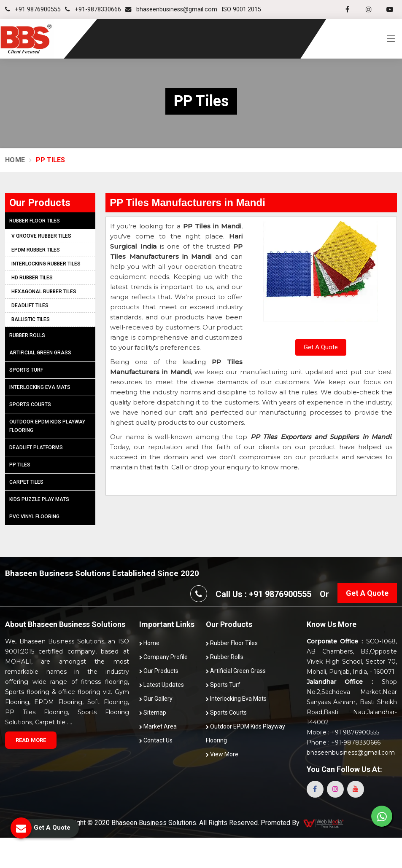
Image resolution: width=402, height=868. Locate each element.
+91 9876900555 (33, 9)
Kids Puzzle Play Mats (39, 499)
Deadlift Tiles (30, 305)
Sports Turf (26, 370)
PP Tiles (20, 465)
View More (222, 754)
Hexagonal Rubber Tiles (44, 292)
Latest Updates (162, 685)
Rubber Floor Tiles (35, 221)
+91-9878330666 (93, 9)
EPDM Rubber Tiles (36, 250)
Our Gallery (156, 699)
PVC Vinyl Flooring (34, 517)
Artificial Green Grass (40, 353)
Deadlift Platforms (36, 447)
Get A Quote (321, 347)
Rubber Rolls (27, 335)
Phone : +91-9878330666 (344, 742)
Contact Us (156, 740)
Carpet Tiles (26, 482)
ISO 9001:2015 (241, 9)
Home (15, 160)
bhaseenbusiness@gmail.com (171, 9)
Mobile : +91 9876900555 (343, 732)
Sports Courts (30, 405)
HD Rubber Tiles (32, 278)
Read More (31, 740)
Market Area (158, 726)
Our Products (159, 671)
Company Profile (163, 657)
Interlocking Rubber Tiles (46, 264)
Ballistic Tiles (31, 319)
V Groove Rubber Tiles (41, 236)
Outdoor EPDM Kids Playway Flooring (47, 426)
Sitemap (153, 713)
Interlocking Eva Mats (40, 387)
